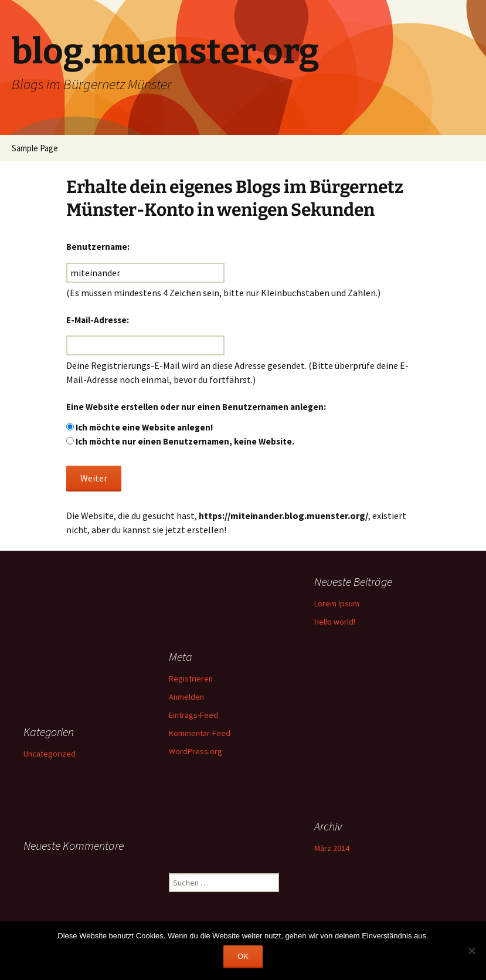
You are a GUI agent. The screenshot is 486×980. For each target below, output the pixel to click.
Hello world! (335, 622)
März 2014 (332, 848)
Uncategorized (50, 754)
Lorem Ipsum (337, 603)
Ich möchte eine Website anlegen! (144, 427)
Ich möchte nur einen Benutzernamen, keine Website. (185, 441)
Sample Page (35, 148)
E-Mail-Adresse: (98, 320)
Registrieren (191, 679)
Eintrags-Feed (193, 715)
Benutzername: (98, 247)
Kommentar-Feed (200, 733)
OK (243, 956)
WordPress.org (196, 751)
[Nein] (471, 951)
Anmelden (186, 697)
